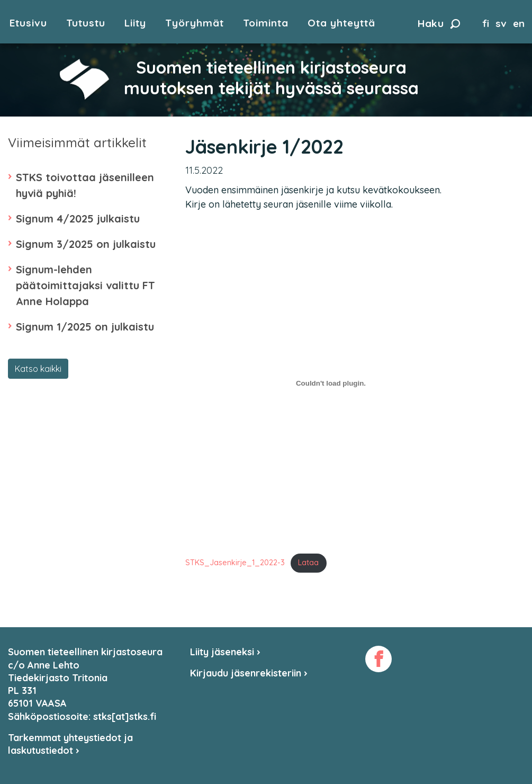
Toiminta (266, 23)
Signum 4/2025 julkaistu (78, 219)
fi (486, 23)
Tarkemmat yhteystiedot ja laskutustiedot (70, 744)
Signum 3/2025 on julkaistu (86, 244)
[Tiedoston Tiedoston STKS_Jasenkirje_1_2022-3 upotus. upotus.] (331, 384)
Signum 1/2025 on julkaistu (85, 327)
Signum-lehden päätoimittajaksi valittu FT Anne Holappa (85, 285)
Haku (439, 23)
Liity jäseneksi (225, 652)
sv (501, 23)
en (519, 23)
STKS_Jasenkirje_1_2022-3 (235, 563)
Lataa (308, 563)
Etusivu (28, 23)
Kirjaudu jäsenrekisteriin (249, 673)
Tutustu (86, 23)
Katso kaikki (38, 369)
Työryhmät (195, 23)
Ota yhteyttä (341, 23)
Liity (135, 23)
